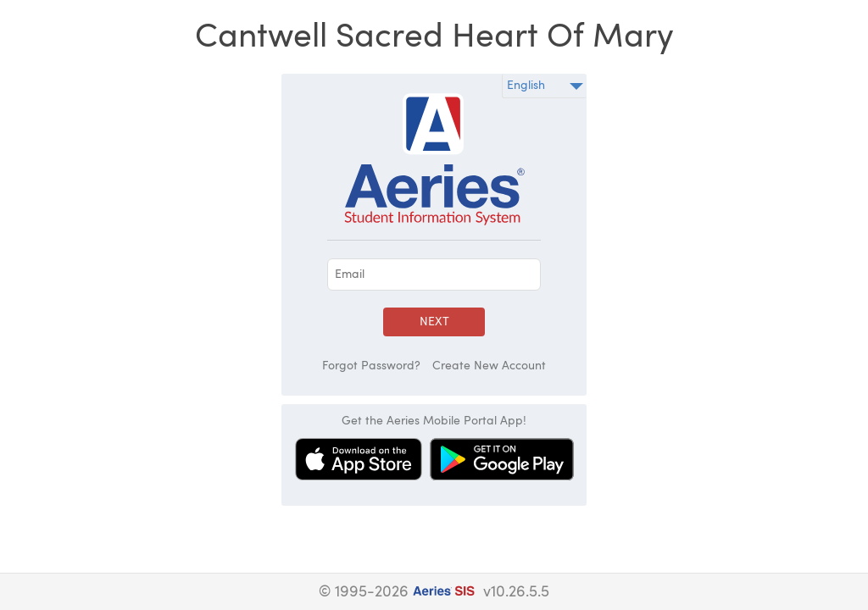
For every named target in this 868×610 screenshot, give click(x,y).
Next (434, 322)
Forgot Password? (371, 366)
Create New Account (489, 366)
